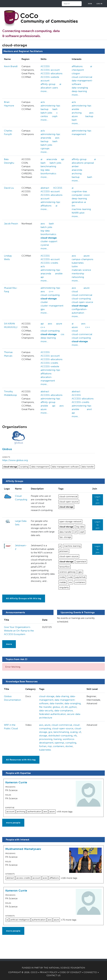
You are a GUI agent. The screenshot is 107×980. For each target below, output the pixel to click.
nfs (75, 736)
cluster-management (52, 306)
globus (56, 707)
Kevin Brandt (11, 66)
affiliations (77, 66)
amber (75, 166)
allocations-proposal (83, 163)
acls (43, 102)
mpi (50, 746)
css (62, 334)
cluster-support (49, 241)
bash (55, 109)
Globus (7, 449)
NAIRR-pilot (78, 213)
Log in (99, 4)
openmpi (59, 743)
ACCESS (45, 66)
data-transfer (88, 467)
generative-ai (79, 202)
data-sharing (62, 696)
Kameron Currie (16, 782)
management (79, 134)
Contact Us (54, 975)
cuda (70, 577)
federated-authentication (52, 714)
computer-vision (81, 195)
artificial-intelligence (20, 920)
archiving (77, 113)
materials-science (81, 270)
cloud (75, 291)
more (9, 644)
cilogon (76, 73)
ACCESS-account (50, 70)
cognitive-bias (79, 191)
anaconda (46, 138)
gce (50, 732)
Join (90, 4)
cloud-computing (50, 295)
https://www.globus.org (15, 460)
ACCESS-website (50, 77)
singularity (64, 588)
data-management (40, 467)
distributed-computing (60, 736)
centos (44, 116)
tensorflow (65, 567)
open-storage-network (70, 522)
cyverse (45, 245)
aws (91, 113)
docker (69, 746)
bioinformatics (48, 173)
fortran (43, 746)
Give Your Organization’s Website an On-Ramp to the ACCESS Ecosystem (19, 631)
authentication (34, 812)
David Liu (9, 188)
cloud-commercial (82, 77)
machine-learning (81, 209)
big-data (45, 170)
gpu (43, 309)
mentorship (78, 273)
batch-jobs (46, 113)
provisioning (46, 739)
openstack (81, 562)
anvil (89, 409)
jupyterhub (80, 577)
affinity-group (48, 84)
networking (78, 277)
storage (43, 736)
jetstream (64, 551)
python (73, 707)
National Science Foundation (67, 968)
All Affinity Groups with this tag (24, 598)
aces (45, 878)
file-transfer (45, 707)
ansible (75, 109)
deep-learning (79, 91)
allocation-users (49, 88)
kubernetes (78, 263)
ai (60, 84)
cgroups (45, 148)
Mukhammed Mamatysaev (23, 849)
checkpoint (78, 70)
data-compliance (64, 711)
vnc (70, 582)
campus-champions (82, 259)
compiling (71, 743)
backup (44, 109)
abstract (45, 188)
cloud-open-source (82, 302)
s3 (76, 532)
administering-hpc (50, 106)
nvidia (62, 577)
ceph (55, 116)
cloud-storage (49, 238)
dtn (66, 707)
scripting (24, 467)
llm (73, 206)
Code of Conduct (70, 972)
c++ (51, 291)
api (63, 159)
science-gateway (68, 572)
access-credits (23, 878)
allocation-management (48, 379)
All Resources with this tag (21, 760)
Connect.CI (90, 972)
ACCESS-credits (49, 263)
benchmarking (48, 166)
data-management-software (65, 467)
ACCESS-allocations (51, 73)
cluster (44, 302)
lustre (75, 266)
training (58, 739)
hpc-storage (65, 537)
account (45, 81)
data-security (46, 711)
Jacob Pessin (11, 224)
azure (75, 116)
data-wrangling (80, 88)
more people (13, 823)
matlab (63, 582)
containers (80, 582)
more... (44, 91)
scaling (74, 732)
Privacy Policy (49, 972)
